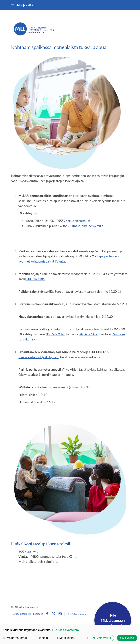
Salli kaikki (127, 638)
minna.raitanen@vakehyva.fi (38, 357)
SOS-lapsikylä (28, 551)
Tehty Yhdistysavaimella (76, 614)
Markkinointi (65, 638)
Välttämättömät (15, 638)
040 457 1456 (88, 334)
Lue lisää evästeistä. (66, 630)
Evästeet (38, 614)
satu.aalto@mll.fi (78, 221)
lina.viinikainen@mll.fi (88, 226)
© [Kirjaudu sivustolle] (12, 607)
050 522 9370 (56, 334)
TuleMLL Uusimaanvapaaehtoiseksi (113, 620)
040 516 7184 (35, 279)
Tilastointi (41, 638)
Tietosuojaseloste (21, 614)
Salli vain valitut (101, 638)
